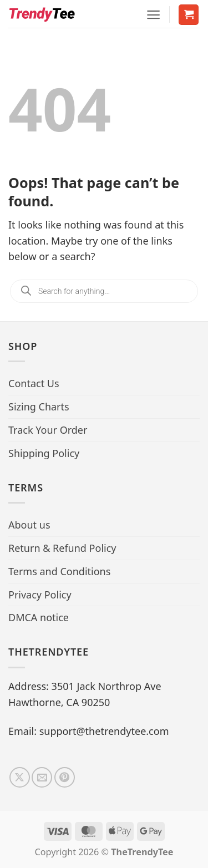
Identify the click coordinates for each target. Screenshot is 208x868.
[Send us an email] (42, 777)
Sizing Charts (39, 407)
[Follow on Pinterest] (65, 777)
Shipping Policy (44, 453)
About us (29, 525)
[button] (153, 15)
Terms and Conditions (59, 571)
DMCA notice (39, 617)
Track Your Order (48, 430)
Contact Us (34, 383)
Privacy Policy (40, 595)
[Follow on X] (20, 777)
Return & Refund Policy (62, 548)
